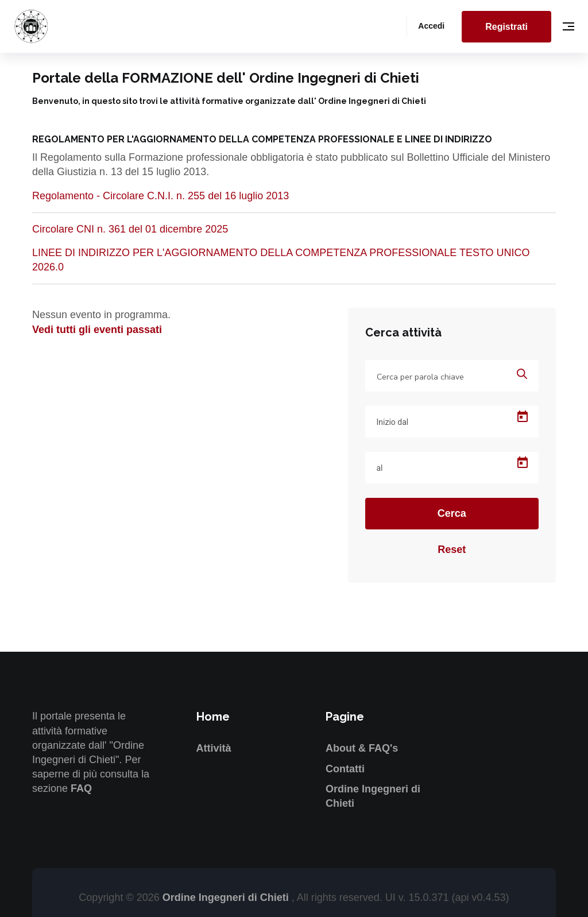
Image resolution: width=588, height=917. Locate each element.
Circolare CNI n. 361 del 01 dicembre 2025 (130, 229)
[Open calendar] (523, 417)
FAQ (81, 788)
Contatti (345, 769)
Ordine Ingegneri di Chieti (227, 897)
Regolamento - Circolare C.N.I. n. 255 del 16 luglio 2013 (160, 196)
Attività (214, 748)
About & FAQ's (362, 748)
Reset (452, 550)
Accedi (431, 26)
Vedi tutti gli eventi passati (97, 330)
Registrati (506, 27)
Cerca (452, 513)
